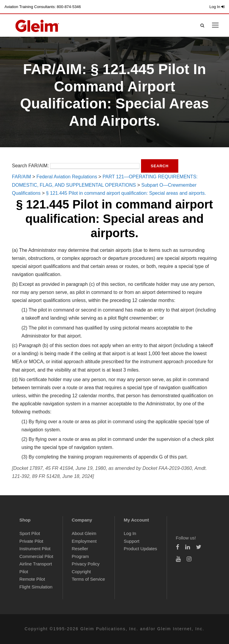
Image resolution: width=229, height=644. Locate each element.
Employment (84, 541)
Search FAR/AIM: (30, 166)
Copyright (81, 572)
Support (132, 541)
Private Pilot (31, 541)
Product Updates (140, 549)
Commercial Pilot (36, 556)
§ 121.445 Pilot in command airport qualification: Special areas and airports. (126, 193)
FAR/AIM (21, 177)
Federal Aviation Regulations (67, 177)
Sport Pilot (30, 533)
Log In (217, 7)
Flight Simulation (36, 587)
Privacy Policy (86, 564)
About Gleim (84, 533)
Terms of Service (89, 579)
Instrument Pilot (35, 549)
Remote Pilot (32, 579)
